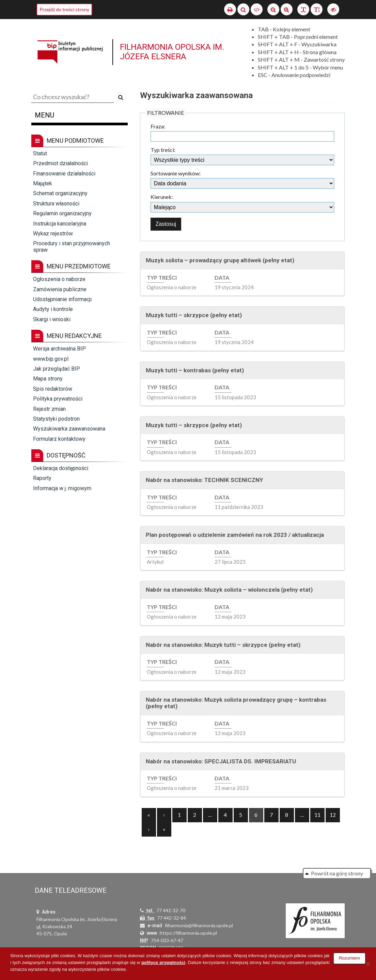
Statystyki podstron (56, 419)
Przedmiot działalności (60, 163)
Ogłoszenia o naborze (59, 279)
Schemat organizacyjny (60, 193)
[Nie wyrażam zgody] (367, 964)
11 (317, 815)
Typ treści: (163, 150)
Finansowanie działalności (64, 174)
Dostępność (58, 455)
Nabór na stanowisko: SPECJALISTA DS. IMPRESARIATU (221, 761)
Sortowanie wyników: (176, 173)
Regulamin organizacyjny (62, 213)
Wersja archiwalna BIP (59, 349)
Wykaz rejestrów (53, 234)
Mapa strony (48, 379)
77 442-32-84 (171, 918)
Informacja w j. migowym (62, 488)
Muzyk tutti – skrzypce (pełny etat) (194, 315)
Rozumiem (349, 958)
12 (333, 815)
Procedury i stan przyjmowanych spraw (72, 246)
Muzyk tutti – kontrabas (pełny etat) (195, 370)
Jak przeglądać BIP (57, 369)
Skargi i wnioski (52, 319)
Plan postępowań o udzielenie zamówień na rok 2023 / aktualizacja (235, 535)
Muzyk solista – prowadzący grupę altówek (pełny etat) (220, 260)
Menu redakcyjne (67, 336)
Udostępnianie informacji (62, 299)
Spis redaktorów (53, 389)
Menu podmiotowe (68, 141)
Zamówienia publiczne (60, 289)
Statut (40, 153)
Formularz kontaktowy (59, 439)
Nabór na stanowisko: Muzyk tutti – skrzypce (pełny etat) (223, 645)
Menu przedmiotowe (71, 266)
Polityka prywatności (58, 399)
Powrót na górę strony (337, 873)
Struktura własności (56, 204)
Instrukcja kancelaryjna (60, 224)
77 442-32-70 (171, 910)
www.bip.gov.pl (51, 359)
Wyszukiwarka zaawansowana (69, 429)
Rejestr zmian (49, 409)
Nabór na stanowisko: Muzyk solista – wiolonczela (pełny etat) (229, 590)
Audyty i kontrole (53, 309)
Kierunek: (162, 197)
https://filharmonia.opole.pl (188, 933)
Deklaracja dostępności (61, 468)
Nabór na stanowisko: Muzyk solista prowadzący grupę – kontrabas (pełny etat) (236, 703)
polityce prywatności (163, 962)
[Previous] (149, 815)
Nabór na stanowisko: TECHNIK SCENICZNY (204, 480)
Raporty (42, 478)
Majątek (43, 183)
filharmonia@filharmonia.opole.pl (199, 925)
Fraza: (158, 126)
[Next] (164, 829)
